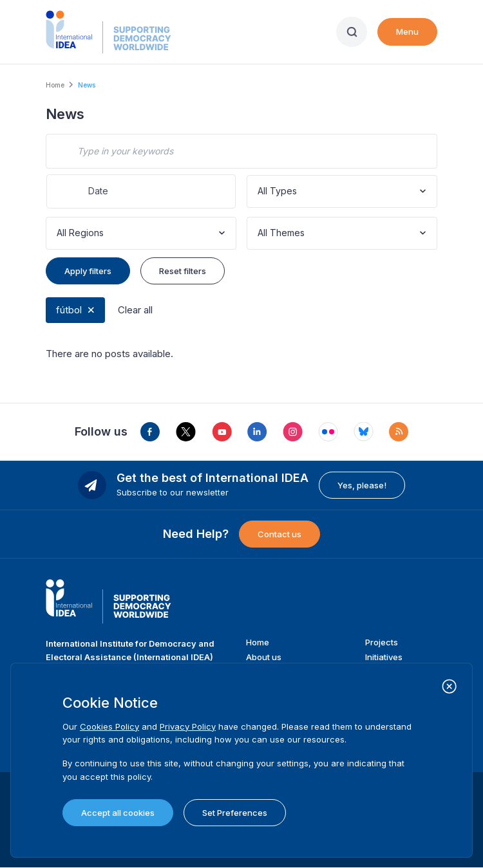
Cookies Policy (109, 726)
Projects (382, 642)
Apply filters (88, 271)
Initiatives (384, 657)
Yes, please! (362, 485)
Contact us (279, 534)
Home (55, 85)
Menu (407, 32)
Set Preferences (235, 813)
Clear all (135, 310)
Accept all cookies (118, 813)
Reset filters (183, 271)
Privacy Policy (188, 726)
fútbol (69, 310)
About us (264, 657)
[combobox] (259, 191)
